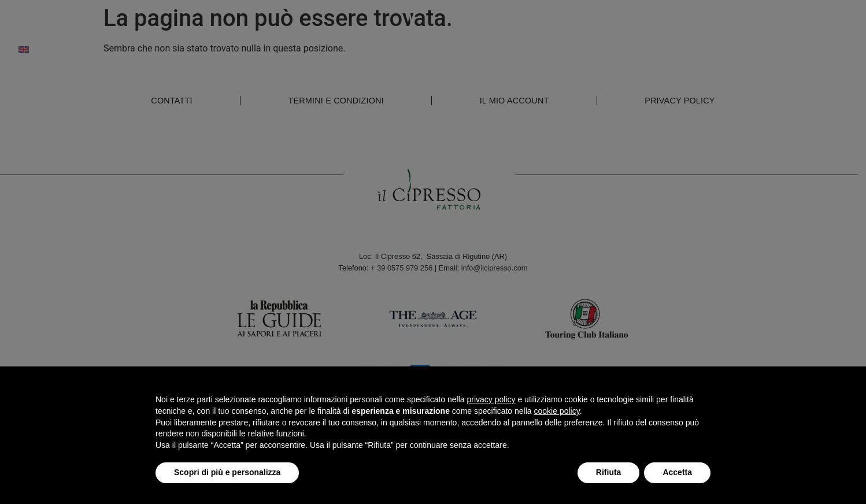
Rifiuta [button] (609, 472)
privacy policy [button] (491, 399)
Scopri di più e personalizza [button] (227, 472)
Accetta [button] (677, 472)
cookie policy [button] (557, 411)
